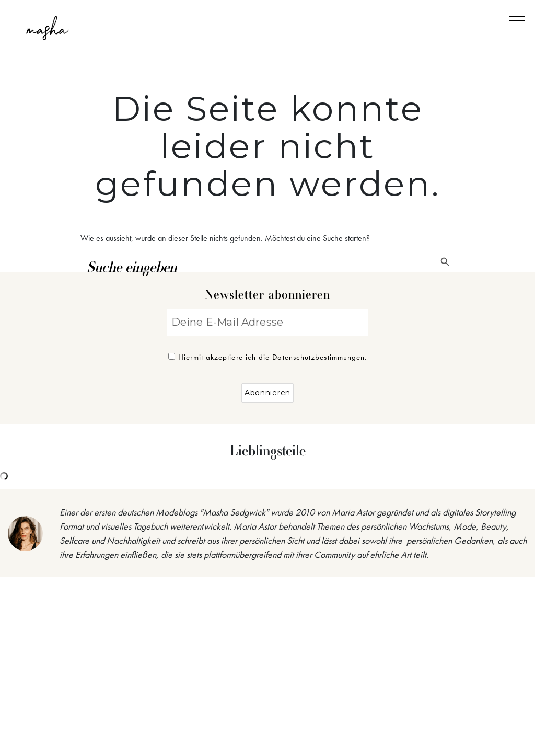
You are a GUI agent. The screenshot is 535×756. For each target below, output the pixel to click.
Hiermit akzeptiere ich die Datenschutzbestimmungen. (268, 357)
